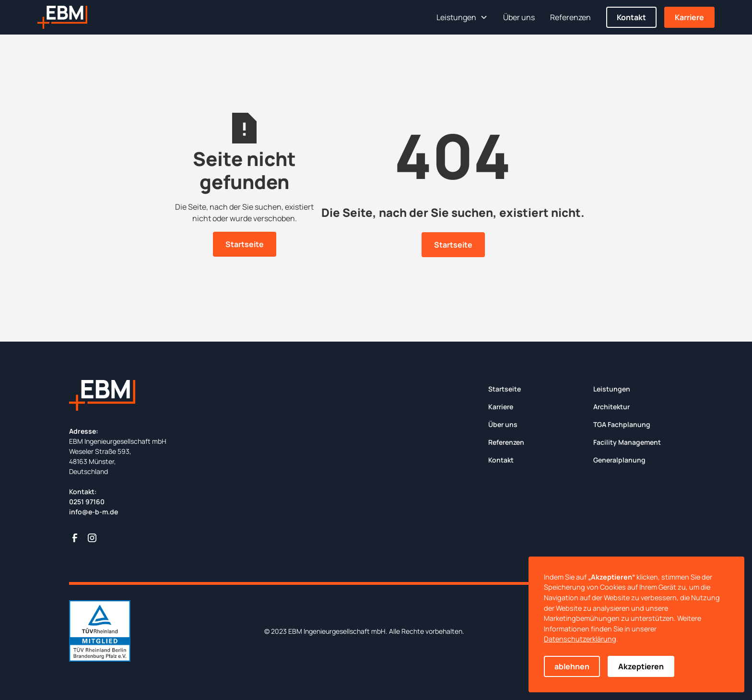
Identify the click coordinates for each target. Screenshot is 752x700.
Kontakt (631, 17)
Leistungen (612, 389)
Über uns (519, 17)
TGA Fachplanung (622, 424)
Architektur (611, 407)
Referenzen (570, 17)
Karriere (689, 17)
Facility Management (627, 442)
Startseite (245, 244)
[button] (462, 17)
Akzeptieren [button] (641, 666)
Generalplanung (619, 460)
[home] (62, 17)
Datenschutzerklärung (580, 639)
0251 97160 (87, 502)
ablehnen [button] (572, 666)
